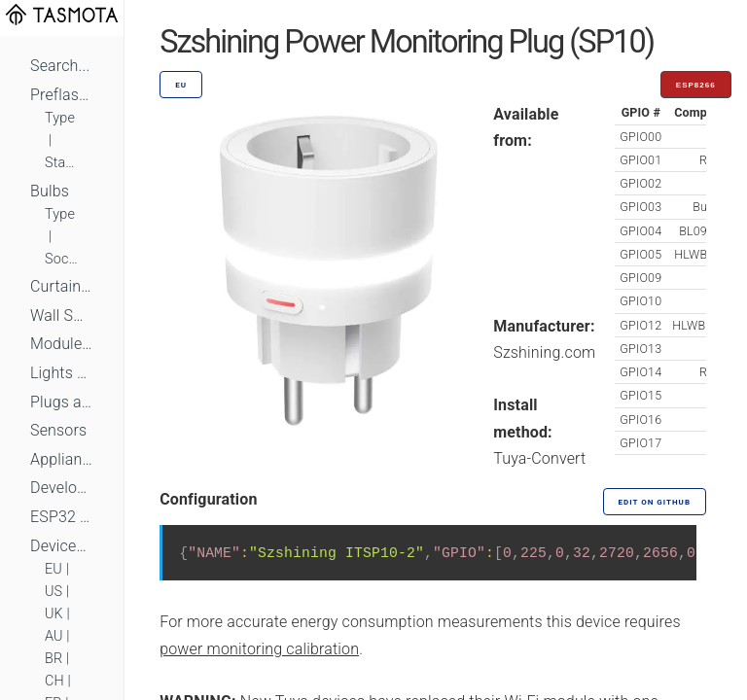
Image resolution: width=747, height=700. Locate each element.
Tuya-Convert (539, 458)
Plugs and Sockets (62, 402)
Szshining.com (544, 352)
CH (54, 681)
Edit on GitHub (655, 502)
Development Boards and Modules (62, 488)
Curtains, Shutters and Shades (62, 286)
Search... (60, 66)
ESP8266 (696, 85)
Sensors (58, 430)
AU (54, 636)
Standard (62, 163)
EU (53, 569)
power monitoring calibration (259, 649)
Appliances (62, 459)
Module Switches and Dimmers (62, 344)
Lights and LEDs (62, 373)
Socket (62, 259)
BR (53, 659)
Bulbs (50, 191)
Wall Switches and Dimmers (62, 315)
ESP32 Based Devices (62, 517)
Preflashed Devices (62, 95)
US (53, 592)
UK (54, 614)
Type (60, 118)
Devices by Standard (62, 546)
